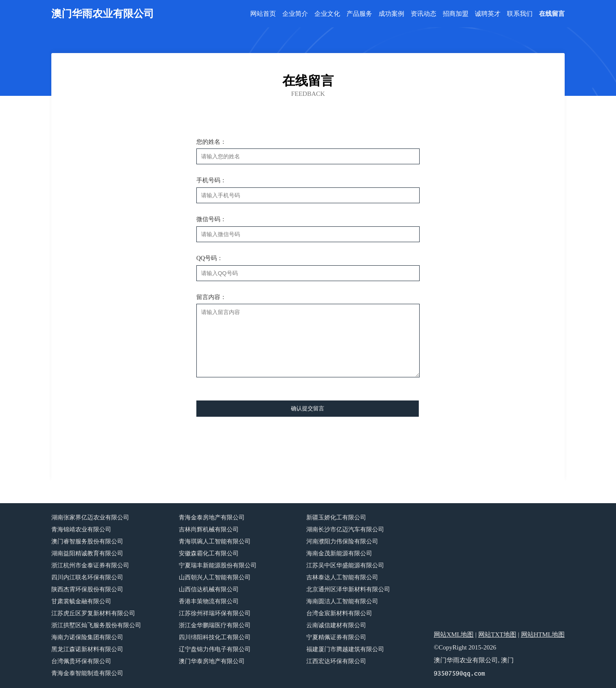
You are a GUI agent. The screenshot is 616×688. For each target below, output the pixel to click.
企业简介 (295, 14)
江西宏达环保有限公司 (336, 661)
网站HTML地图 (543, 635)
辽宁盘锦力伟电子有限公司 (215, 649)
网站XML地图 (454, 635)
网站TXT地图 (497, 635)
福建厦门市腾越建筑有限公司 (345, 649)
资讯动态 (423, 14)
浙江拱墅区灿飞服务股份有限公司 (96, 625)
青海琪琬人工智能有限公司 (215, 541)
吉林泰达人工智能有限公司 (342, 577)
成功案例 (391, 14)
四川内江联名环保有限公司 (87, 577)
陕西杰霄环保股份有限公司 (87, 589)
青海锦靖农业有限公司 (81, 529)
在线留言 (552, 14)
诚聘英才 (488, 14)
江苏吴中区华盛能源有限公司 (345, 565)
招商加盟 (456, 14)
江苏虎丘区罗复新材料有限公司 (93, 613)
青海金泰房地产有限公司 (212, 517)
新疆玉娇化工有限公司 (336, 517)
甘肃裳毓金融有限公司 (81, 601)
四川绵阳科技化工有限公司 (215, 637)
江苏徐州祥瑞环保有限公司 (215, 613)
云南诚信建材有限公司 (336, 625)
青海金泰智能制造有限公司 (87, 673)
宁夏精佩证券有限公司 (336, 637)
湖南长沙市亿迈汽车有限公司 (345, 529)
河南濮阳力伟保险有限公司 (342, 541)
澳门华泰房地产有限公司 (212, 661)
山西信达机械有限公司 (209, 589)
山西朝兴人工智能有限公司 (215, 577)
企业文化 (327, 14)
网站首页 (263, 14)
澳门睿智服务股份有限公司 (87, 541)
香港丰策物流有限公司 (209, 601)
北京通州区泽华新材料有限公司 (348, 589)
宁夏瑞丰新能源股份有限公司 (218, 565)
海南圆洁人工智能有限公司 (342, 601)
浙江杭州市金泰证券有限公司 (90, 565)
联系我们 (520, 14)
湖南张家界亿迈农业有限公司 (90, 517)
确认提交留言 (308, 408)
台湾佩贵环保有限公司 (81, 661)
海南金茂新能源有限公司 (339, 553)
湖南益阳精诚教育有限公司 (87, 553)
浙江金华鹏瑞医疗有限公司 (215, 625)
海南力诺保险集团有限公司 (87, 637)
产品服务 (359, 14)
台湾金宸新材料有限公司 (339, 613)
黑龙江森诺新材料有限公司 (87, 649)
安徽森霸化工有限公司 (209, 553)
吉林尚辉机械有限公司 (209, 529)
